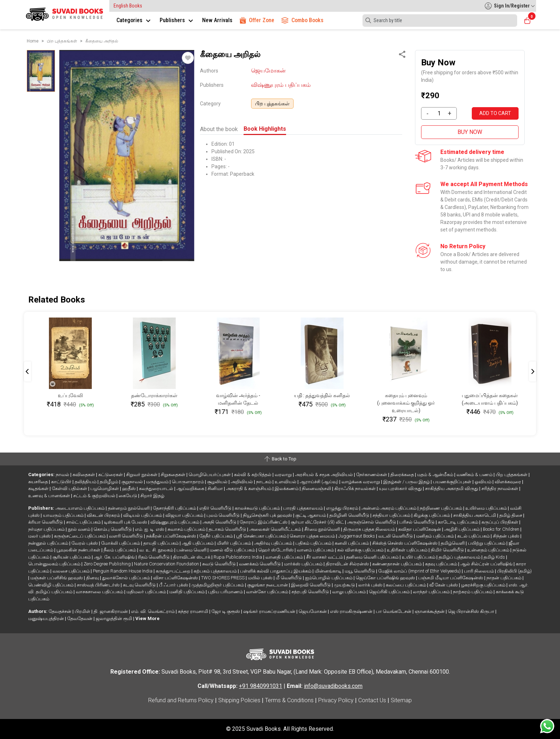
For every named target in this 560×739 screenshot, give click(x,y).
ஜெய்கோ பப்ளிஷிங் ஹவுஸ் (386, 578)
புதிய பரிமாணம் (226, 592)
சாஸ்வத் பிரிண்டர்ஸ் (99, 585)
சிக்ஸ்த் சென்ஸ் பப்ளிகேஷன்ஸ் (405, 543)
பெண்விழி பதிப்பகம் (51, 585)
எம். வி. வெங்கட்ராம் (153, 611)
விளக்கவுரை (508, 482)
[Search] (440, 21)
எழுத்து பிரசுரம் (343, 508)
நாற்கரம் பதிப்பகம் (473, 592)
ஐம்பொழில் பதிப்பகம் (329, 578)
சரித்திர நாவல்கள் (500, 488)
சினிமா (216, 488)
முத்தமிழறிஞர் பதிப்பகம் (218, 585)
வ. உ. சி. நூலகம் (157, 550)
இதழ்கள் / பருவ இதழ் (407, 482)
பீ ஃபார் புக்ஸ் (174, 585)
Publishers (177, 20)
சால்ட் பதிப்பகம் (84, 522)
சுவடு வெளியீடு (219, 564)
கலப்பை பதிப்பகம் (406, 585)
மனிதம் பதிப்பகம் (436, 536)
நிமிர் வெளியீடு (448, 550)
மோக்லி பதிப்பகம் (121, 543)
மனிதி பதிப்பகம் (187, 592)
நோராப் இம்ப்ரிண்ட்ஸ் (264, 522)
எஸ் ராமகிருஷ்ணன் (352, 611)
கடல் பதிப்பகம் (474, 536)
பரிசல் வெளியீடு (417, 522)
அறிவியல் (242, 482)
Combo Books (302, 20)
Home (33, 41)
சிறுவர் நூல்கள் (142, 475)
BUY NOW (470, 132)
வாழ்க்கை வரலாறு (361, 482)
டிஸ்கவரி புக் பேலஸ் (126, 522)
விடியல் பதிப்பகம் (143, 515)
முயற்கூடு (345, 585)
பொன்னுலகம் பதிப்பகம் (55, 564)
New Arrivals (217, 20)
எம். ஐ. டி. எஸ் (150, 529)
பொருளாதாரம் (188, 482)
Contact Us (372, 700)
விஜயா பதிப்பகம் (185, 515)
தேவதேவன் (80, 618)
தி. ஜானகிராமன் (111, 611)
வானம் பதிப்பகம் (316, 550)
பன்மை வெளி (192, 550)
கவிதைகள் (84, 475)
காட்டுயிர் (62, 482)
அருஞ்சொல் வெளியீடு (372, 522)
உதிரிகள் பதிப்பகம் (408, 550)
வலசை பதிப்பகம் (72, 571)
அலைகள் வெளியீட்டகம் (276, 529)
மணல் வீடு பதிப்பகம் (233, 550)
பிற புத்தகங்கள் (272, 104)
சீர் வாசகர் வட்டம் (325, 557)
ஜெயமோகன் (268, 71)
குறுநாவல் (133, 482)
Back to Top (280, 459)
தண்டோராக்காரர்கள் (154, 395)
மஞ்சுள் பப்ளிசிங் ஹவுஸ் (57, 578)
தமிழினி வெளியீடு (350, 515)
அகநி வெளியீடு (220, 522)
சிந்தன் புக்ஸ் (507, 536)
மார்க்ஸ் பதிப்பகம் (304, 564)
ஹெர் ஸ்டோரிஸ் (276, 550)
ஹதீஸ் (129, 488)
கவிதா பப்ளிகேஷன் (420, 529)
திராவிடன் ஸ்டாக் (192, 557)
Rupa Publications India (238, 557)
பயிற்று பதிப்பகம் (487, 543)
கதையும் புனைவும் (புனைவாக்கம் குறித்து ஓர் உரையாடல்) (406, 403)
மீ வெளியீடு (289, 578)
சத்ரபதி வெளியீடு (311, 592)
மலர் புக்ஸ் (40, 536)
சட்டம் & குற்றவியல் (95, 496)
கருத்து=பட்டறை (174, 571)
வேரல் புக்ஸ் (85, 543)
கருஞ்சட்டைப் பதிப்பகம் (80, 536)
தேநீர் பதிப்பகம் (217, 536)
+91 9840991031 (261, 686)
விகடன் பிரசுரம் (104, 515)
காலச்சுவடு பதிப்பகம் (258, 508)
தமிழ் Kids (495, 557)
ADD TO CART (495, 113)
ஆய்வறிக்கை (191, 488)
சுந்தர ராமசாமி (194, 611)
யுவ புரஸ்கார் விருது (401, 488)
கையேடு (128, 496)
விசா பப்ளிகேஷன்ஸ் (176, 578)
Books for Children (502, 529)
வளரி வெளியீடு (126, 536)
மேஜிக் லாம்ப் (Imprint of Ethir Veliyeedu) (420, 571)
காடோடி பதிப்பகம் (459, 522)
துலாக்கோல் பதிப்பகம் (127, 578)
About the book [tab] (219, 129)
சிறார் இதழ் (152, 496)
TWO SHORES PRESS (223, 578)
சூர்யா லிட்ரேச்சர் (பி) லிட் (318, 522)
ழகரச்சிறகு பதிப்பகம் (484, 585)
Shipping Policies (239, 700)
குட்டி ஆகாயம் (311, 515)
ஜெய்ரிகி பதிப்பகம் (390, 592)
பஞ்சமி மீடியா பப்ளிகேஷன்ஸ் (451, 578)
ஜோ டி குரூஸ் (226, 611)
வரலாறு (284, 475)
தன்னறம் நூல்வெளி (129, 508)
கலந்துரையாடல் (157, 488)
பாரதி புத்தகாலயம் (304, 508)
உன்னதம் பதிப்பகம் (489, 550)
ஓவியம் (484, 482)
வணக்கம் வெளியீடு (260, 564)
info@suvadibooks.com (333, 686)
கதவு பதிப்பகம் (442, 564)
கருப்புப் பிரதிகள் (500, 522)
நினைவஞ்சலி (317, 488)
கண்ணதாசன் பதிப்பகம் (397, 564)
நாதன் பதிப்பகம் (504, 578)
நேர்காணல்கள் (372, 475)
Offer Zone (257, 20)
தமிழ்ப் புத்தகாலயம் (460, 557)
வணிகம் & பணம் (475, 475)
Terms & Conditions (289, 700)
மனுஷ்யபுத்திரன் (47, 618)
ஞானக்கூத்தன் (430, 611)
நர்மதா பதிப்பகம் (47, 529)
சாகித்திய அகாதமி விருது (452, 488)
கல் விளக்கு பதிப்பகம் (361, 550)
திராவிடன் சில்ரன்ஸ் (348, 564)
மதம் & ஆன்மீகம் (436, 475)
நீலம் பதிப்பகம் (120, 550)
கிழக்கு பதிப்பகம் (432, 515)
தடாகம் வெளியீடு (228, 529)
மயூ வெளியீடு (360, 571)
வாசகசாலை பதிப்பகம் (100, 592)
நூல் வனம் (80, 529)
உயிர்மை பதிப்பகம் (487, 508)
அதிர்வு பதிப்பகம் (274, 543)
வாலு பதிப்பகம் (349, 592)
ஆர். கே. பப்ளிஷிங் (115, 557)
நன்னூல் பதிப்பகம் (49, 543)
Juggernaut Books (357, 536)
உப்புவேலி (70, 395)
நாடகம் (264, 482)
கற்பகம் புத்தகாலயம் (216, 571)
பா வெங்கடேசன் (394, 611)
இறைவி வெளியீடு (311, 585)
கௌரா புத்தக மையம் (313, 536)
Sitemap (401, 700)
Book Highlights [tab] (265, 129)
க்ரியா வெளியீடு (46, 522)
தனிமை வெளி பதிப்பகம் (373, 557)
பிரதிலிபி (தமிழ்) (514, 571)
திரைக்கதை (403, 475)
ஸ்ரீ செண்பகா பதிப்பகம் (262, 536)
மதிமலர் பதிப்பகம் (147, 592)
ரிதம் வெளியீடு (154, 557)
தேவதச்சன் (61, 611)
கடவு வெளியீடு (140, 585)
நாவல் (63, 475)
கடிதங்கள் (39, 488)
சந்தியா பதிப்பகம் (392, 515)
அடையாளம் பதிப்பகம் (81, 508)
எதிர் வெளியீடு (216, 508)
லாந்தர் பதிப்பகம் (432, 592)
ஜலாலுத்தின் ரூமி (114, 618)
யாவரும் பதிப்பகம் (64, 515)
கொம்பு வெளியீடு (113, 529)
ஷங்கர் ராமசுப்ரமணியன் (270, 611)
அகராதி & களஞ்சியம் (249, 488)
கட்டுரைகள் (111, 475)
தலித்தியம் (86, 482)
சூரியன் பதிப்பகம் (72, 557)
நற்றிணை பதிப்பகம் (441, 508)
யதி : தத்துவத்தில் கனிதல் (322, 395)
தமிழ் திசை (511, 515)
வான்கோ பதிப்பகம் (268, 592)
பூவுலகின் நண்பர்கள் (79, 550)
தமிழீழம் (109, 482)
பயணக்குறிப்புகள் (453, 482)
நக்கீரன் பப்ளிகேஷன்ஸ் (172, 536)
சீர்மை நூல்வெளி (323, 529)
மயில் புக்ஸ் (261, 578)
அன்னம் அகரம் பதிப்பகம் (389, 508)
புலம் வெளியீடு (224, 515)
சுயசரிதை (39, 482)
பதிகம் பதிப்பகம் (314, 543)
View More (147, 618)
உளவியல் (286, 482)
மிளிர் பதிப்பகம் (234, 543)
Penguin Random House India (123, 571)
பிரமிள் (83, 611)
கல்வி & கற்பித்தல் (253, 475)
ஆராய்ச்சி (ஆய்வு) (319, 482)
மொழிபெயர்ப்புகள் (210, 475)
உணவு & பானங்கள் (50, 496)
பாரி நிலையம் (479, 571)
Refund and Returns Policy (181, 700)
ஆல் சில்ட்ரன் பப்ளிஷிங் (487, 564)
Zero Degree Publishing (108, 564)
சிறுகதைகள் (174, 475)
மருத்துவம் (158, 482)
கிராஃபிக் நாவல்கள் (356, 488)
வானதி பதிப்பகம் (285, 557)
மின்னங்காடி (329, 571)
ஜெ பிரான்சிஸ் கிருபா (472, 611)
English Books (128, 6)
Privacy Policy (336, 700)
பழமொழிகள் (105, 488)
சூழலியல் (218, 482)
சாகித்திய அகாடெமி (475, 515)
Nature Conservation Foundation (167, 564)
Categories (134, 20)
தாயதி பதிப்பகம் (161, 543)
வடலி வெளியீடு (396, 536)
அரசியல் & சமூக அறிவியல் (324, 475)
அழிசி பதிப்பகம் (462, 529)
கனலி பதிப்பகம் (352, 543)
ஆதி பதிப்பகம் (198, 543)
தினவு (93, 578)
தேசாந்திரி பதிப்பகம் (175, 508)
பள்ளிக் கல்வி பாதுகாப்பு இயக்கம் (276, 571)
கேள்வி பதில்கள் (70, 488)
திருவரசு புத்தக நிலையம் (370, 529)
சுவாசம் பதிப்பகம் (187, 529)
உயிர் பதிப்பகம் (419, 557)
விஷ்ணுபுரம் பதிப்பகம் (281, 85)
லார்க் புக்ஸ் (371, 585)
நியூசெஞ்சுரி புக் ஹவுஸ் (268, 515)
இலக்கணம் (287, 488)
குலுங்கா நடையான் (268, 585)
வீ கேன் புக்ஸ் (444, 585)
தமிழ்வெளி (453, 543)
